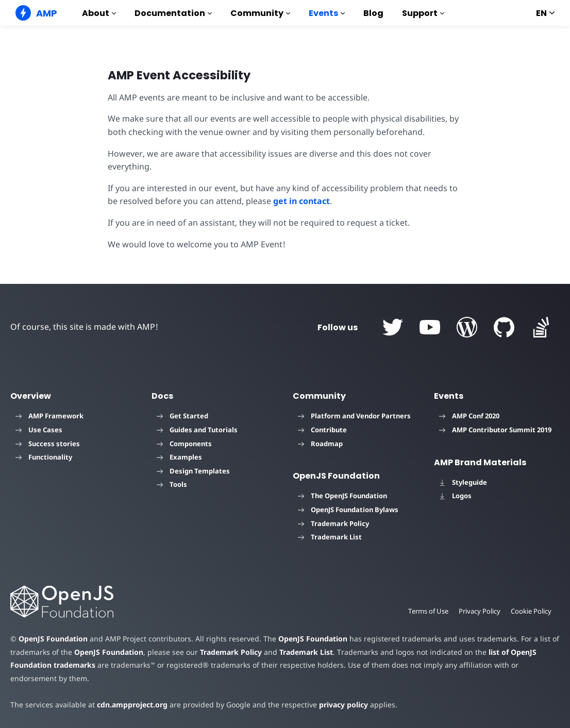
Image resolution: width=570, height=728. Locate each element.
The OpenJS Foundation (342, 496)
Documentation (173, 13)
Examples (179, 457)
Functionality (44, 457)
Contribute (322, 430)
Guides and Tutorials (197, 430)
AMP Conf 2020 (469, 416)
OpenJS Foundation (53, 639)
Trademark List (330, 537)
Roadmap (320, 444)
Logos (455, 496)
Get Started (182, 416)
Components (184, 444)
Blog (373, 13)
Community (260, 13)
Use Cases (39, 430)
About (99, 13)
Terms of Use (427, 611)
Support (423, 13)
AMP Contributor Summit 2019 (495, 430)
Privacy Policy (479, 611)
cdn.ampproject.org (129, 705)
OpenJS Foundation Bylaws (348, 510)
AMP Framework (49, 416)
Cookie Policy (531, 611)
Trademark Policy (333, 523)
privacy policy (336, 705)
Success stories (48, 444)
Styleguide (463, 482)
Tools (172, 484)
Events (327, 13)
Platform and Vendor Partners (354, 416)
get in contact (300, 201)
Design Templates (193, 471)
